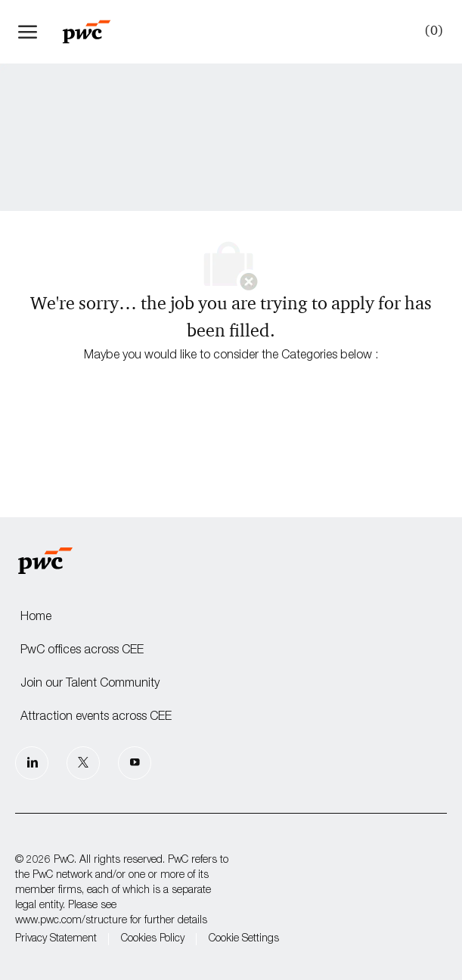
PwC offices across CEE (82, 651)
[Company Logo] (94, 32)
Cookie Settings (244, 939)
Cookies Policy (153, 939)
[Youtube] (135, 763)
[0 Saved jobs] (431, 31)
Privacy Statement (56, 939)
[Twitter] (83, 763)
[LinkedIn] (32, 763)
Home (36, 618)
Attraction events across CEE (96, 718)
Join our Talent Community (90, 684)
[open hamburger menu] (28, 32)
